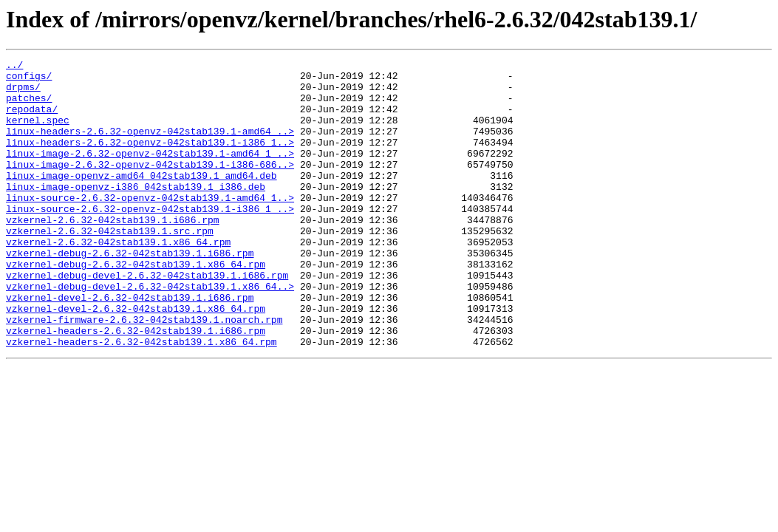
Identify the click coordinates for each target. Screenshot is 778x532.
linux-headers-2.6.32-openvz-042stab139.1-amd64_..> (150, 146)
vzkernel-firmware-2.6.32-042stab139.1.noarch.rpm (144, 372)
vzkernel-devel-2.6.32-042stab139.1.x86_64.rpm (136, 359)
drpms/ (23, 93)
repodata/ (32, 120)
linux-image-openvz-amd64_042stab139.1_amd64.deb (141, 199)
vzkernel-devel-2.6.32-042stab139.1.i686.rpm (130, 346)
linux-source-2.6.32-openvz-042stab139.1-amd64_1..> (150, 226)
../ (14, 66)
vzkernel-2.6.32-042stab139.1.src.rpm (110, 266)
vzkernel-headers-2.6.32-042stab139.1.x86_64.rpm (141, 399)
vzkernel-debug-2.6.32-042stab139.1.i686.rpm (130, 293)
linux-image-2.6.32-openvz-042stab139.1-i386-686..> (150, 186)
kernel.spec (38, 133)
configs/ (29, 80)
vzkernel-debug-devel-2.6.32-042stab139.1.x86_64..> (150, 332)
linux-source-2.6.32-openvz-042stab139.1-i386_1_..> (150, 239)
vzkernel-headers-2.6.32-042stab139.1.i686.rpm (136, 386)
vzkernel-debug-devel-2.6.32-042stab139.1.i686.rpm (147, 319)
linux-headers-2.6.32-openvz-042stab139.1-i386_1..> (150, 160)
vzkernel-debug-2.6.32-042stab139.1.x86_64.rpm (136, 306)
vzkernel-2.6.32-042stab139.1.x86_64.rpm (118, 279)
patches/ (29, 106)
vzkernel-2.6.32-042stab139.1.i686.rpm (113, 253)
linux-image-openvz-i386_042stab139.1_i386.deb (136, 213)
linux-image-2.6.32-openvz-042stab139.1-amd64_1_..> (150, 173)
